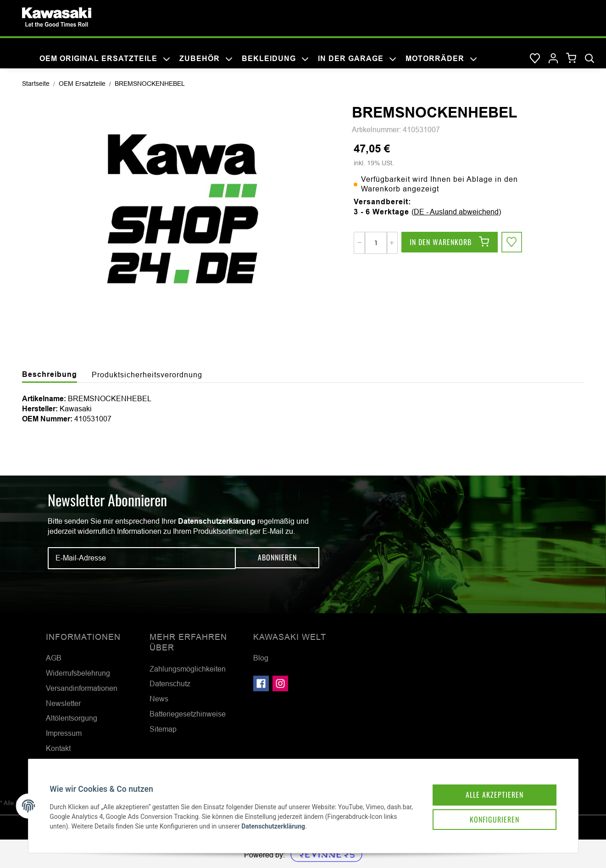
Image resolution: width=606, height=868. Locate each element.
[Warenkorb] (571, 59)
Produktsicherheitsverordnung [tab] (147, 375)
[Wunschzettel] (535, 59)
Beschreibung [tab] (50, 374)
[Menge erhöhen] (392, 243)
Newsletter (63, 703)
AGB (54, 658)
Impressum (64, 733)
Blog (261, 658)
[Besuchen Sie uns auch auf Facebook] (261, 683)
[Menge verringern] (360, 243)
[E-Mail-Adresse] (142, 558)
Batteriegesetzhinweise (188, 714)
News (159, 699)
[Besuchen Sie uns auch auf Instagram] (280, 683)
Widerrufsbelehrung (78, 673)
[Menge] (376, 243)
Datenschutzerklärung (217, 521)
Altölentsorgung (72, 718)
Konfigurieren (489, 814)
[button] (553, 59)
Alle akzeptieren (489, 788)
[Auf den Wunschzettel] (512, 243)
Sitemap (163, 729)
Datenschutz (170, 683)
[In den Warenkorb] (450, 243)
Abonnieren (277, 558)
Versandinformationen (82, 688)
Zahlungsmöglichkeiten (188, 669)
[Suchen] (589, 59)
